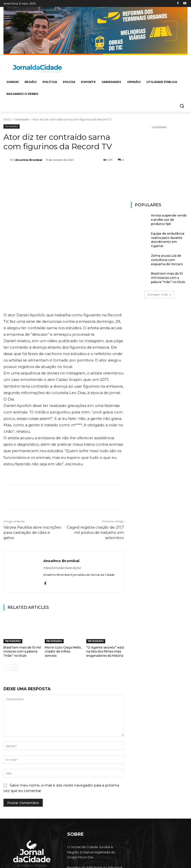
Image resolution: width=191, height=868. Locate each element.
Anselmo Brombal (29, 160)
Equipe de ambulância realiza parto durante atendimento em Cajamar (168, 240)
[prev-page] (7, 615)
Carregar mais (159, 294)
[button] (182, 106)
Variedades (22, 119)
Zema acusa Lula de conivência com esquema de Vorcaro (167, 260)
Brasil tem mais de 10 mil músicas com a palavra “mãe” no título (22, 599)
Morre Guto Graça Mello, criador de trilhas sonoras (63, 599)
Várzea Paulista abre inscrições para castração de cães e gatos (32, 480)
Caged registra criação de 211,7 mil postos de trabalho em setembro (95, 480)
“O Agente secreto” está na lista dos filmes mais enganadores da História (105, 599)
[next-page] (15, 615)
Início (7, 119)
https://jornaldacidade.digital (62, 515)
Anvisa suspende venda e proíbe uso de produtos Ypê (169, 220)
